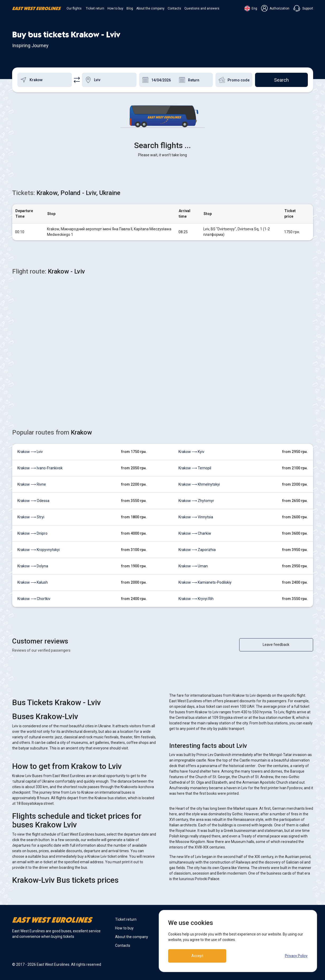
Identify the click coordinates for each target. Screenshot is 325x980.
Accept (197, 956)
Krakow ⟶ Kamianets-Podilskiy (205, 582)
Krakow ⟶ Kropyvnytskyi (39, 550)
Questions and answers (202, 8)
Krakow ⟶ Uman (193, 566)
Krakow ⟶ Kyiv (191, 452)
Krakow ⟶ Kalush (33, 582)
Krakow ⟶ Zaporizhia (197, 550)
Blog (130, 8)
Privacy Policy (296, 956)
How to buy (115, 8)
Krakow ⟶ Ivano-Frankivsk (40, 468)
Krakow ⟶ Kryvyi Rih (196, 599)
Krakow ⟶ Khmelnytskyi (199, 484)
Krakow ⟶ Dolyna (33, 566)
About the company (150, 8)
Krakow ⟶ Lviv (30, 452)
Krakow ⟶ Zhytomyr (196, 501)
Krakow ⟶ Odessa (33, 501)
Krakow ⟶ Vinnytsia (196, 517)
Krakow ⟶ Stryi (31, 517)
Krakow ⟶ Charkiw (195, 533)
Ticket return (95, 8)
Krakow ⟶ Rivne (32, 484)
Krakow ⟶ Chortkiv (34, 599)
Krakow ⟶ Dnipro (32, 533)
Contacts (174, 8)
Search (281, 80)
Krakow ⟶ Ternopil (195, 468)
